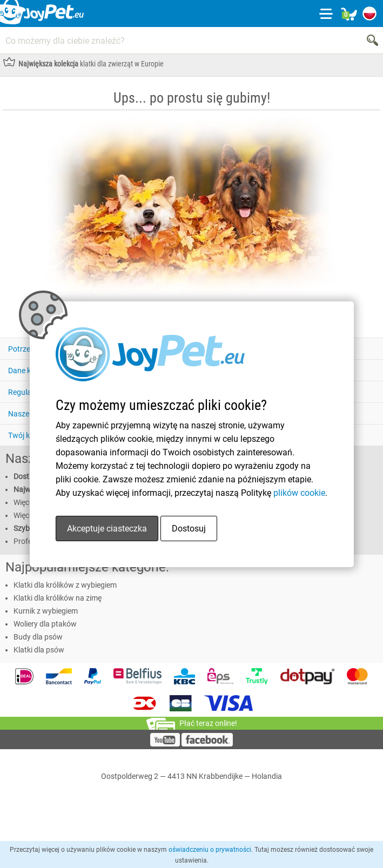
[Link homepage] (42, 14)
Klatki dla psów (39, 650)
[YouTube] (165, 744)
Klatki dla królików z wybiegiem (65, 585)
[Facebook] (207, 744)
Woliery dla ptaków (45, 624)
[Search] (373, 41)
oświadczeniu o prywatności (210, 850)
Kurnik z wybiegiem (46, 611)
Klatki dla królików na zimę (58, 598)
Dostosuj (189, 529)
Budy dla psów (38, 637)
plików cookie (299, 493)
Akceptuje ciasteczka (107, 529)
